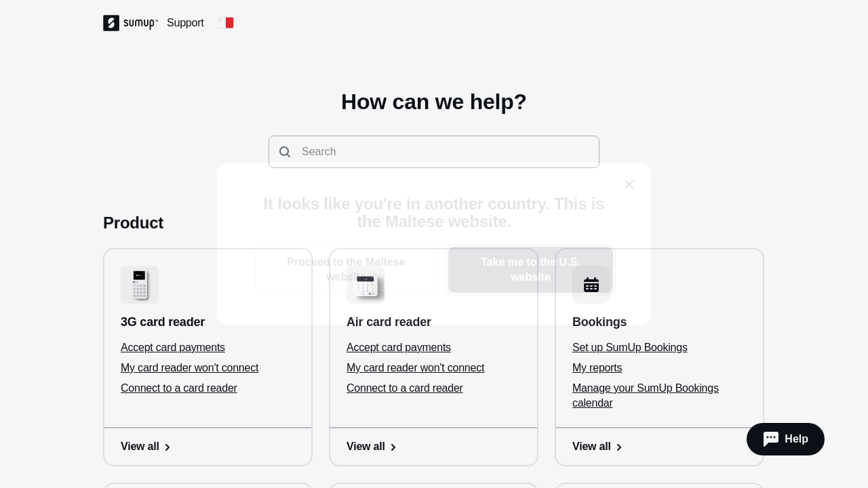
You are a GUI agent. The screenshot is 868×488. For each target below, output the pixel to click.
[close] (629, 184)
